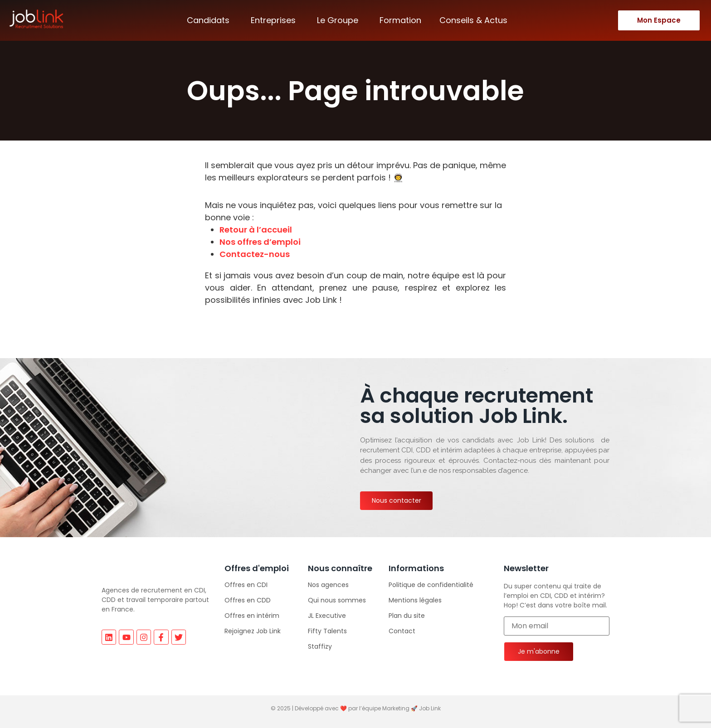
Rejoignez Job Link (253, 631)
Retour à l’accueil (256, 230)
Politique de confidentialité (431, 585)
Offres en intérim (252, 616)
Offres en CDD (248, 600)
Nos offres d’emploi (260, 242)
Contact (402, 631)
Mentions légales (415, 600)
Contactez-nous (255, 254)
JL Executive (327, 616)
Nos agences (328, 585)
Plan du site (407, 616)
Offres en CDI (246, 585)
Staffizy (320, 646)
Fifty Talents (327, 631)
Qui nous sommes (337, 600)
